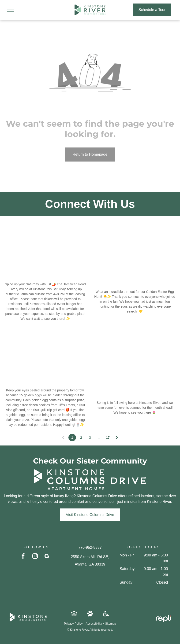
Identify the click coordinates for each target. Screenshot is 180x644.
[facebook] (23, 557)
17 (108, 438)
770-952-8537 (90, 547)
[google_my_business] (47, 557)
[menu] (10, 10)
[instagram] (35, 557)
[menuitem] (74, 624)
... (99, 438)
